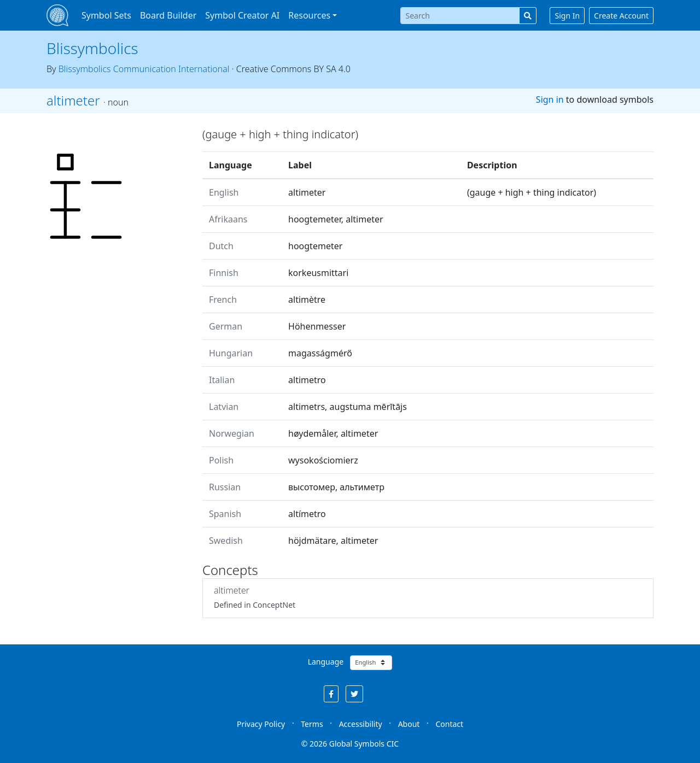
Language (326, 662)
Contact (449, 724)
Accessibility (361, 724)
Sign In (567, 16)
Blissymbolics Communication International (144, 69)
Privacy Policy (261, 724)
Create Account (621, 16)
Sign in (550, 99)
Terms (312, 724)
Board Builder (168, 15)
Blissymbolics (92, 48)
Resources (309, 15)
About (409, 724)
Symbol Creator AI (242, 15)
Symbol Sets (106, 15)
